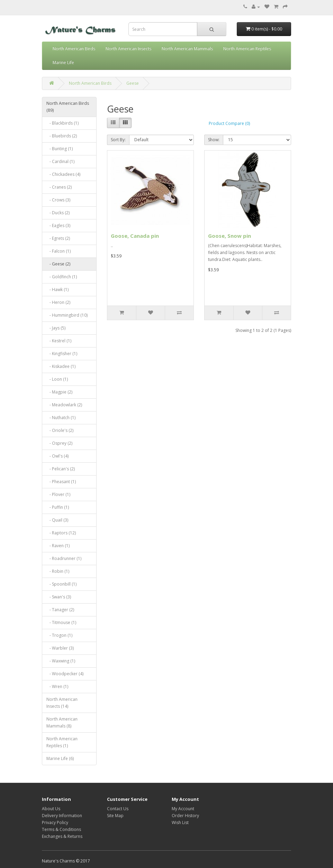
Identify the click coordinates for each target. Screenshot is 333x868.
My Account (183, 809)
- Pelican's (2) (61, 469)
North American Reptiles (247, 49)
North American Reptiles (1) (62, 742)
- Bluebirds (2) (62, 136)
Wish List (180, 822)
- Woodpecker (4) (65, 674)
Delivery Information (62, 816)
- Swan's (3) (59, 597)
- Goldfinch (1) (62, 277)
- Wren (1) (57, 686)
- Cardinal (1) (60, 161)
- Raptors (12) (61, 533)
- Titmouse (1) (61, 622)
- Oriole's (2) (60, 430)
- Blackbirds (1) (62, 123)
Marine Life (63, 62)
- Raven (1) (58, 546)
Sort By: (118, 140)
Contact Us (118, 809)
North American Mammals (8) (62, 722)
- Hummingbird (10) (67, 315)
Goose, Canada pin (135, 236)
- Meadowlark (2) (64, 405)
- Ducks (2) (58, 213)
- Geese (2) (58, 264)
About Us (51, 809)
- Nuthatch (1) (61, 418)
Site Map (115, 816)
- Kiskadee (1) (61, 366)
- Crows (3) (58, 200)
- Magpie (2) (59, 392)
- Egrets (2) (58, 238)
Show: (214, 140)
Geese (133, 83)
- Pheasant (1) (61, 482)
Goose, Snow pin (229, 236)
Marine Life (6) (60, 758)
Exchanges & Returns (62, 836)
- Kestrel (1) (59, 341)
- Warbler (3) (60, 648)
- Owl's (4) (57, 456)
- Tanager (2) (60, 610)
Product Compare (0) (229, 123)
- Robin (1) (58, 571)
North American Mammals (187, 49)
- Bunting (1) (60, 149)
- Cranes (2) (59, 187)
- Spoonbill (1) (61, 584)
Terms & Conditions (61, 829)
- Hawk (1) (57, 290)
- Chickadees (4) (63, 174)
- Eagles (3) (58, 225)
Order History (185, 816)
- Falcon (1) (58, 251)
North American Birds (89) (68, 107)
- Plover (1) (58, 494)
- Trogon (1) (59, 635)
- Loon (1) (57, 379)
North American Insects (128, 49)
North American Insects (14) (62, 703)
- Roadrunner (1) (64, 558)
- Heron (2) (58, 302)
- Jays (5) (56, 328)
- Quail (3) (57, 520)
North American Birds (74, 49)
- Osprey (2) (59, 443)
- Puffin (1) (58, 507)
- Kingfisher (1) (62, 354)
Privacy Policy (55, 822)
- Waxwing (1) (61, 661)
